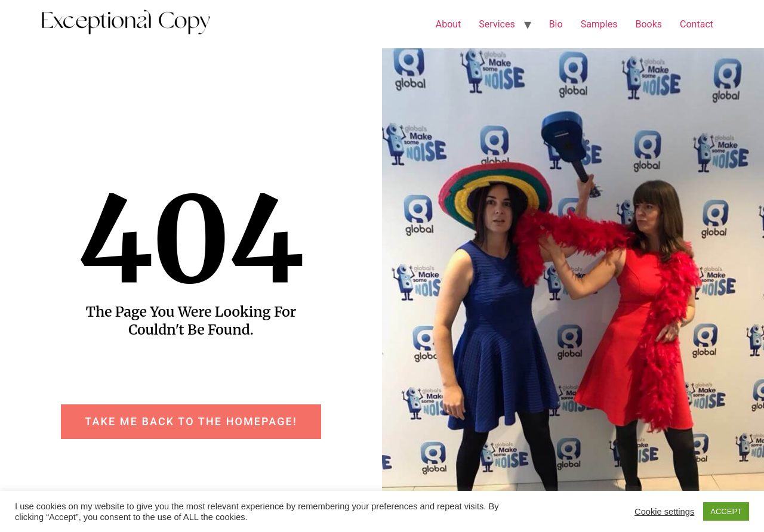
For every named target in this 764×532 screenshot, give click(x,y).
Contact (697, 24)
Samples (599, 24)
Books (649, 24)
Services (497, 24)
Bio (556, 24)
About (449, 24)
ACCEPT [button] (726, 511)
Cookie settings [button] (664, 512)
